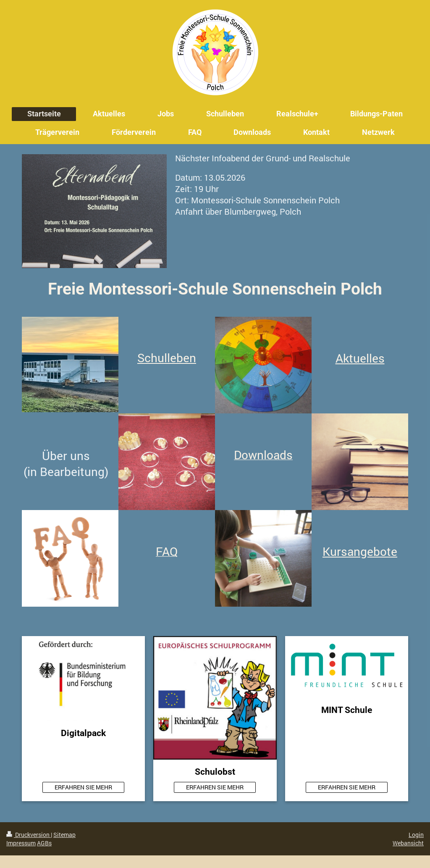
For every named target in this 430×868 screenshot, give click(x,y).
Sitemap (64, 835)
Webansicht (408, 843)
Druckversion (29, 835)
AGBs (44, 843)
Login (416, 835)
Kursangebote (360, 551)
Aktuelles (360, 358)
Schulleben (167, 358)
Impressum (21, 843)
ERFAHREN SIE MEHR (83, 787)
